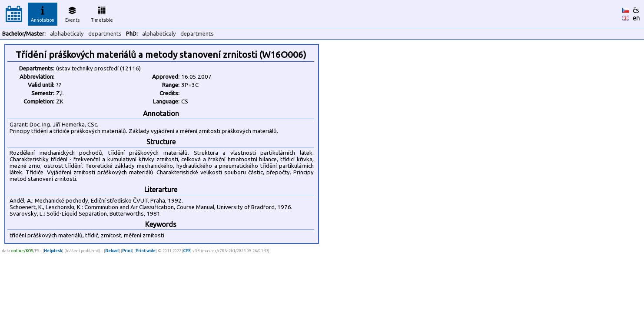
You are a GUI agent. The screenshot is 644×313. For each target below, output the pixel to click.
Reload (112, 251)
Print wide (146, 251)
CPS (187, 251)
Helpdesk (53, 251)
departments (105, 34)
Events (72, 13)
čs (636, 10)
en (636, 18)
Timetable (102, 13)
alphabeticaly (67, 34)
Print (127, 251)
